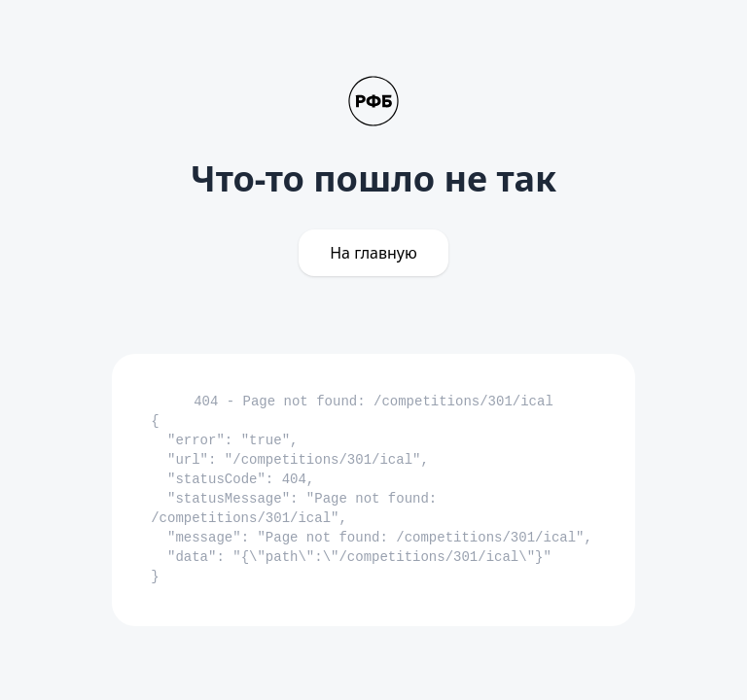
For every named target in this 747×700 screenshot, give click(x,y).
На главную (373, 253)
